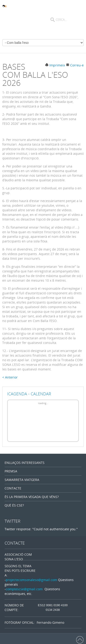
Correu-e (75, 65)
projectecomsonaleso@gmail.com (31, 580)
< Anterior (10, 377)
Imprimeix (55, 65)
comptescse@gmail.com (24, 589)
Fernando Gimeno (50, 622)
